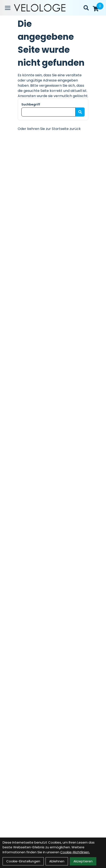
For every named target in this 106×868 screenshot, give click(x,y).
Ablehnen (57, 861)
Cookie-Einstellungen (23, 861)
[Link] (8, 8)
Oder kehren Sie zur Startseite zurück (49, 129)
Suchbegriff (31, 104)
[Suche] (86, 8)
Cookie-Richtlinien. (75, 852)
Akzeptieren (83, 861)
